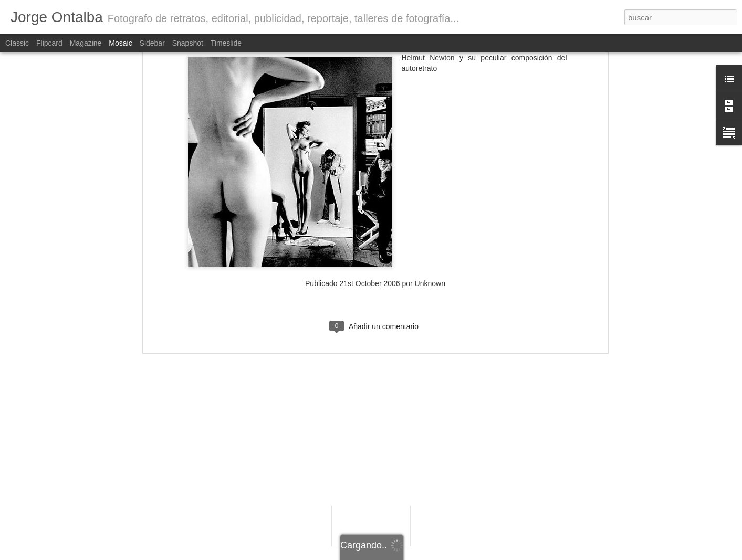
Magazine (86, 43)
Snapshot (188, 43)
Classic (17, 43)
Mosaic (120, 43)
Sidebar (152, 43)
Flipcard (49, 43)
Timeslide (226, 43)
